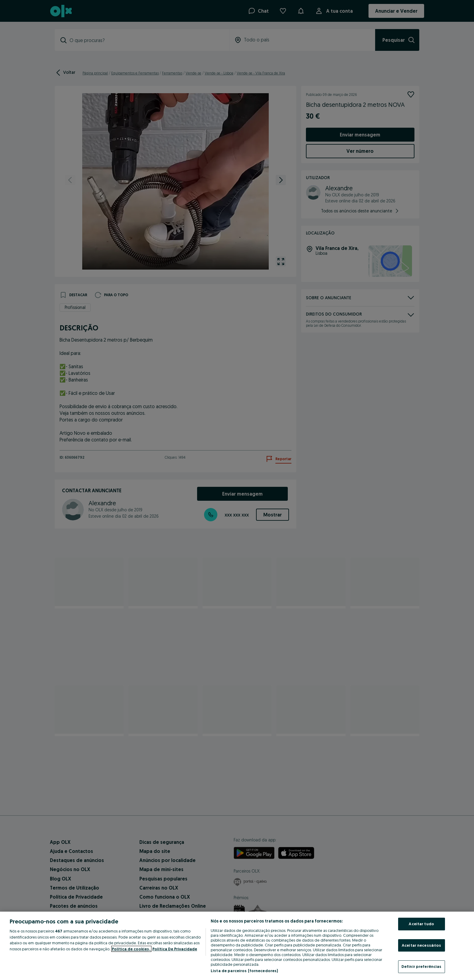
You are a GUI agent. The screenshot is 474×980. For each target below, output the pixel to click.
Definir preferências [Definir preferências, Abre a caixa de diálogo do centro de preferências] (422, 966)
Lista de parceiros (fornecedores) (244, 971)
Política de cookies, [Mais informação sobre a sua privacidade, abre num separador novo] (131, 949)
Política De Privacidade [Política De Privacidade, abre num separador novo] (175, 949)
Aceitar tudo (421, 924)
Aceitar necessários (421, 945)
